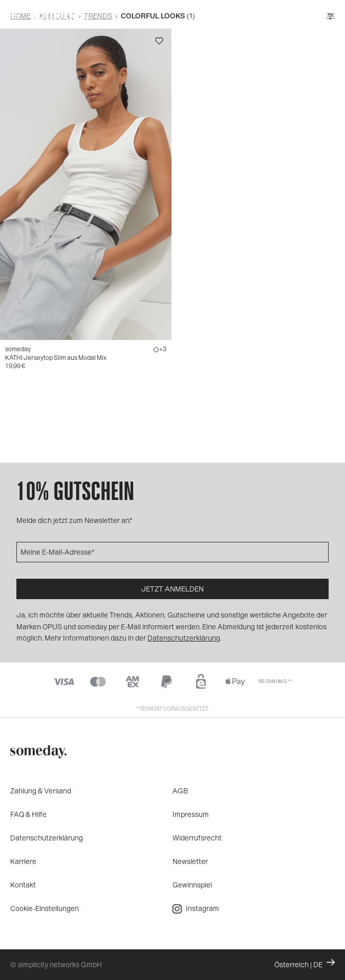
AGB (180, 791)
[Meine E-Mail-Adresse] (172, 552)
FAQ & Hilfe (28, 814)
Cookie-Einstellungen (45, 908)
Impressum (191, 814)
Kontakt (23, 885)
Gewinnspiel (192, 885)
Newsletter (190, 861)
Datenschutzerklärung (47, 838)
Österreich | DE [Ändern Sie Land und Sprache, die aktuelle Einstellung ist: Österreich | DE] (305, 964)
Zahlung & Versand (41, 791)
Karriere (23, 861)
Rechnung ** (275, 681)
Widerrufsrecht (197, 838)
